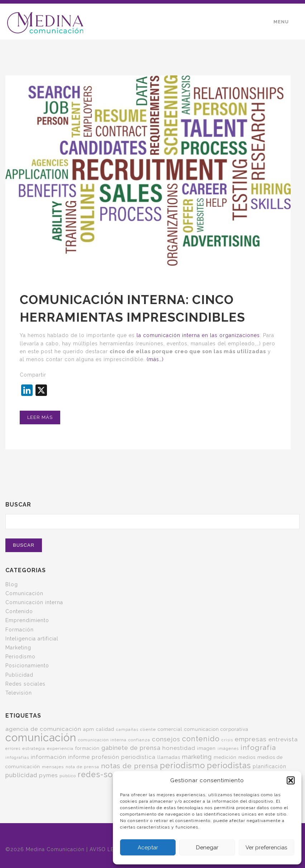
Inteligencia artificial (32, 639)
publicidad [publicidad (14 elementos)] (21, 775)
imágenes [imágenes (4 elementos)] (228, 748)
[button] (291, 780)
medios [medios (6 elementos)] (247, 757)
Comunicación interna (34, 602)
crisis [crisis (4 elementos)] (227, 740)
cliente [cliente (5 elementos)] (148, 729)
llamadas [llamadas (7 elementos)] (169, 757)
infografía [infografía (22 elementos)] (258, 748)
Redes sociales (25, 684)
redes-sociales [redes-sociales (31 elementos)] (107, 774)
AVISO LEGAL (107, 849)
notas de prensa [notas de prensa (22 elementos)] (130, 766)
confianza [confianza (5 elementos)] (139, 740)
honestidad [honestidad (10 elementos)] (179, 748)
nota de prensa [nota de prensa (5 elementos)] (82, 767)
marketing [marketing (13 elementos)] (197, 757)
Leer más (40, 417)
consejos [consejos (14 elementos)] (166, 739)
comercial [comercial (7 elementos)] (170, 729)
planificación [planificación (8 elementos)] (270, 766)
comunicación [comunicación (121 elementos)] (41, 738)
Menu (281, 22)
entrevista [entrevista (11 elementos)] (283, 739)
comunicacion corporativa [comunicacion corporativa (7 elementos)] (216, 729)
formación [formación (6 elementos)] (87, 748)
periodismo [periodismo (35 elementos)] (182, 765)
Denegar (207, 848)
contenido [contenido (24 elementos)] (201, 739)
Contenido (19, 611)
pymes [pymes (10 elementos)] (48, 775)
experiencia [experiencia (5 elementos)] (60, 748)
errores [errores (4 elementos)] (13, 748)
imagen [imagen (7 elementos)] (206, 748)
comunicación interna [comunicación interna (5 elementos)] (102, 740)
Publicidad (19, 675)
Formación (20, 630)
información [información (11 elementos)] (49, 757)
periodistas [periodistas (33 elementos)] (229, 765)
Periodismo (20, 657)
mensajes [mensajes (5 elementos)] (53, 767)
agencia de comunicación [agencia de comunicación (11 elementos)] (43, 729)
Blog (12, 584)
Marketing (18, 648)
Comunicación (24, 593)
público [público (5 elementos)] (68, 776)
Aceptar (148, 848)
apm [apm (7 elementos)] (89, 729)
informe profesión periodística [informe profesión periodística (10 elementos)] (112, 757)
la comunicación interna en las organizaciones (197, 335)
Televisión (19, 693)
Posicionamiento (27, 666)
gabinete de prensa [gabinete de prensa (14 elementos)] (131, 748)
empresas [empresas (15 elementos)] (251, 739)
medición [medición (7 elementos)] (225, 757)
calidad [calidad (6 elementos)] (105, 729)
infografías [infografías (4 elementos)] (17, 757)
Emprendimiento (27, 620)
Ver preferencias (266, 848)
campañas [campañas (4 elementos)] (127, 729)
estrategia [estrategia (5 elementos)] (34, 748)
